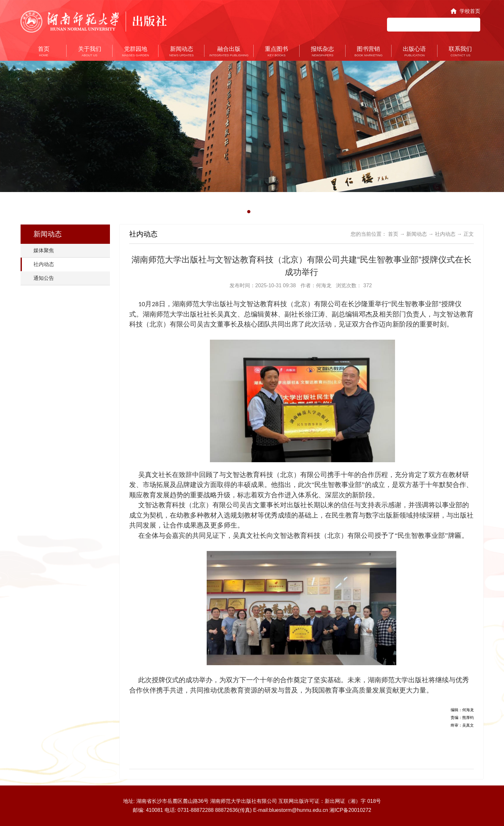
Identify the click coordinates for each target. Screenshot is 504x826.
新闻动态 (417, 234)
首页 (393, 234)
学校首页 (470, 11)
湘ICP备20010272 (350, 810)
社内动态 (44, 264)
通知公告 (44, 278)
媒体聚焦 (44, 250)
